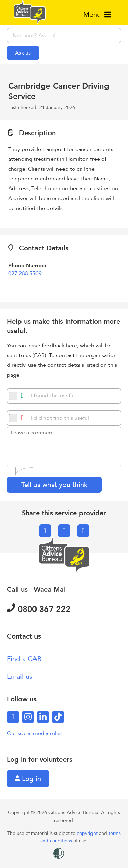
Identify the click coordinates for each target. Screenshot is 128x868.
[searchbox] (64, 36)
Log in (28, 779)
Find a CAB (24, 659)
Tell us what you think (54, 485)
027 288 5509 (25, 274)
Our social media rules (34, 733)
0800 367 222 (39, 609)
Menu (97, 15)
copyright (88, 833)
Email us (20, 677)
